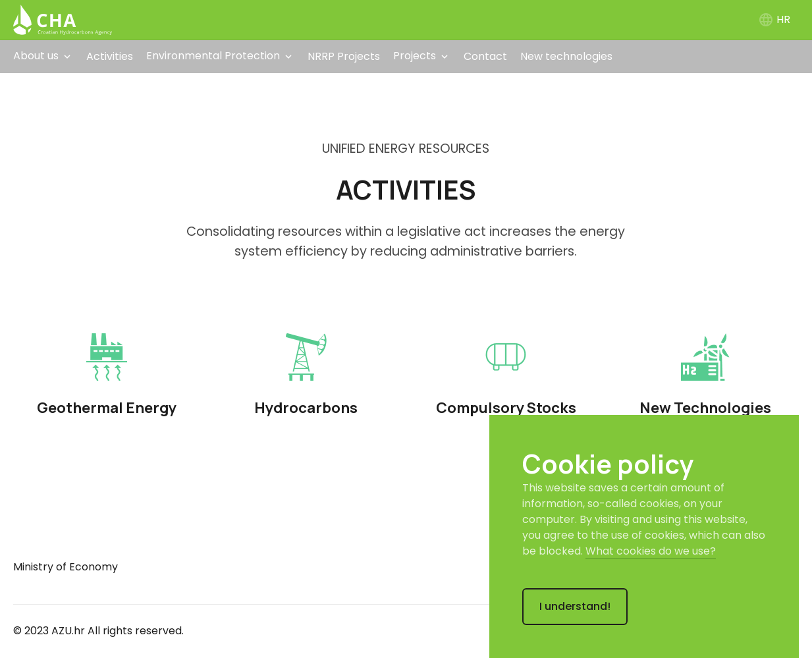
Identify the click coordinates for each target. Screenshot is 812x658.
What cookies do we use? (651, 551)
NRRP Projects (344, 56)
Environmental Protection (213, 56)
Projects (415, 56)
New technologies (566, 56)
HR (774, 19)
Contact (485, 56)
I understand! (575, 606)
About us (36, 56)
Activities (110, 56)
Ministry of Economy (66, 567)
